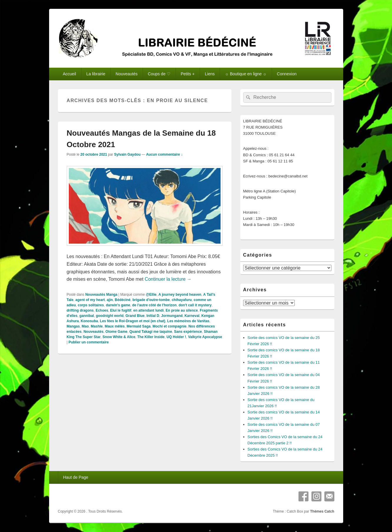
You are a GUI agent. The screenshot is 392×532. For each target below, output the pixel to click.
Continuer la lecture (168, 279)
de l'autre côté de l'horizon (154, 305)
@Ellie (151, 295)
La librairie (96, 74)
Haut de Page (76, 477)
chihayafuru (182, 300)
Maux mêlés (115, 326)
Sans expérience (188, 332)
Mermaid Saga (139, 326)
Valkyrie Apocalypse (205, 337)
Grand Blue (135, 316)
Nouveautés (127, 74)
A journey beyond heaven (180, 295)
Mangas (73, 326)
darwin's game (118, 305)
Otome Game (117, 332)
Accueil (69, 74)
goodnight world (110, 316)
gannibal (87, 316)
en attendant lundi (148, 310)
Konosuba (90, 321)
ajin (110, 300)
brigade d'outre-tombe (151, 300)
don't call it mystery (195, 305)
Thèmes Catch (322, 511)
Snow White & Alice (119, 337)
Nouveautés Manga (101, 295)
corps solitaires (91, 305)
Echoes (102, 310)
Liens (210, 74)
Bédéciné (122, 300)
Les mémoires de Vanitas (188, 321)
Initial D (153, 316)
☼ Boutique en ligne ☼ (246, 74)
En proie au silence (182, 310)
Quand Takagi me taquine (151, 332)
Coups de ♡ (159, 74)
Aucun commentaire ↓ (165, 154)
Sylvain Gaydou (127, 154)
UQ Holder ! (176, 337)
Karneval (192, 316)
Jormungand (172, 316)
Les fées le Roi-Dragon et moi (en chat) (133, 321)
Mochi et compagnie (170, 326)
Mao (85, 326)
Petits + (188, 74)
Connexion (287, 74)
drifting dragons (80, 310)
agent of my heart (90, 300)
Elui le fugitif (121, 310)
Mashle (97, 326)
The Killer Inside (151, 337)
